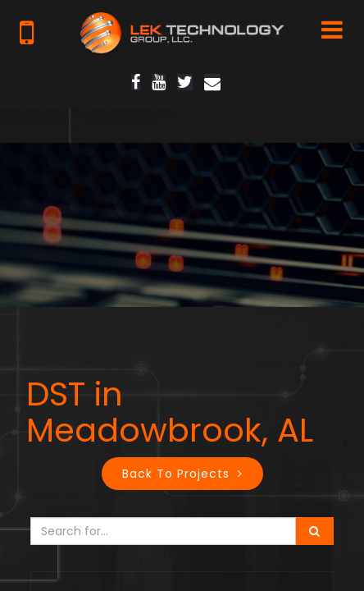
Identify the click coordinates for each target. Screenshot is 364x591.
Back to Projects (176, 474)
